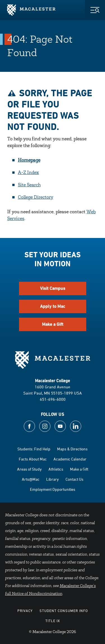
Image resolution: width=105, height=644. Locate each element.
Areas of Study (29, 469)
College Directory (36, 198)
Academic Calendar (70, 459)
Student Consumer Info (64, 611)
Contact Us (74, 479)
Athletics (56, 469)
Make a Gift (53, 324)
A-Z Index (28, 173)
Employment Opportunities (53, 489)
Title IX (53, 621)
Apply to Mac (53, 306)
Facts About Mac (33, 459)
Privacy (25, 611)
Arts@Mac (31, 479)
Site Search (29, 185)
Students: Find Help (34, 449)
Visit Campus (53, 288)
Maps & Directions (72, 449)
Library (53, 479)
